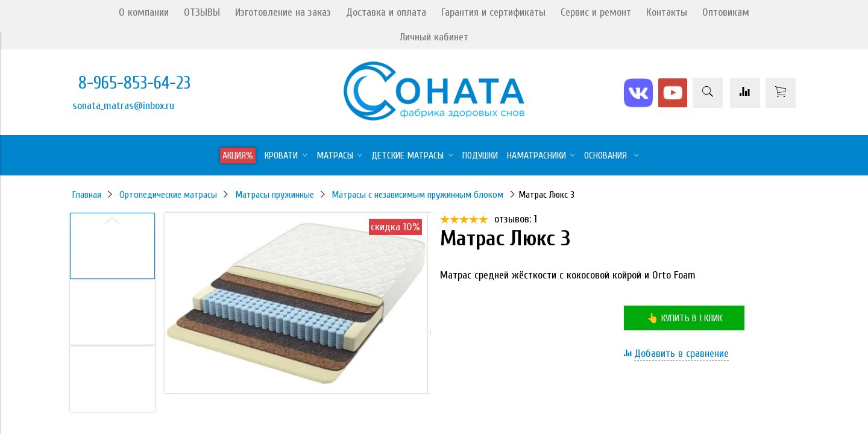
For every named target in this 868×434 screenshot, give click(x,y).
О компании (144, 12)
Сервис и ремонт (596, 12)
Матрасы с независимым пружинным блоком (417, 195)
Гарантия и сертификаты (493, 12)
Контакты (667, 12)
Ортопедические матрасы (168, 195)
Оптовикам (726, 12)
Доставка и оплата (386, 12)
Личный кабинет (434, 37)
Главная (87, 195)
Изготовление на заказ (283, 12)
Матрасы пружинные (275, 195)
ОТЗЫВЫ (202, 12)
